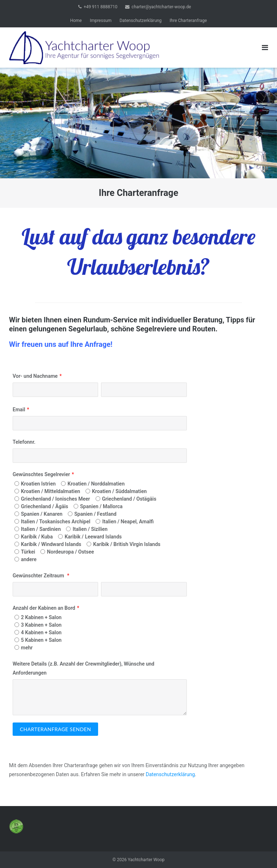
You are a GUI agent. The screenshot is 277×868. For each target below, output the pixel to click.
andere (29, 559)
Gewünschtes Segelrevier (41, 474)
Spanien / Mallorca (101, 506)
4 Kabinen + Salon (41, 632)
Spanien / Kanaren (42, 514)
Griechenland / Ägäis (45, 506)
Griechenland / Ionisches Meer (56, 499)
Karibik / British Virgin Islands (127, 544)
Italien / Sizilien (90, 529)
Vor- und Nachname (35, 376)
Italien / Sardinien (41, 529)
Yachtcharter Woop (146, 860)
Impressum (101, 21)
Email (19, 410)
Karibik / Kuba (37, 537)
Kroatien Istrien (38, 484)
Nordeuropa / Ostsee (70, 552)
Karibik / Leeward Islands (93, 537)
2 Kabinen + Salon (41, 617)
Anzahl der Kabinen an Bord (44, 608)
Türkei (28, 552)
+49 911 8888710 (101, 7)
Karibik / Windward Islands (51, 544)
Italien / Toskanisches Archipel (56, 522)
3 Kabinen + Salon (41, 625)
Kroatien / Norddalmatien (96, 484)
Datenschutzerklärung (140, 21)
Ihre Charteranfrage (188, 21)
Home (76, 21)
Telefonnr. (24, 442)
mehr (27, 648)
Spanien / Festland (95, 514)
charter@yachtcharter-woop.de (161, 7)
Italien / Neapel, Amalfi (128, 522)
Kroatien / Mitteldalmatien (50, 491)
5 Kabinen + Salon (41, 640)
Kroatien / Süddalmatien (119, 491)
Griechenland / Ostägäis (129, 499)
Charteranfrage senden (55, 729)
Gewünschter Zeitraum (39, 576)
